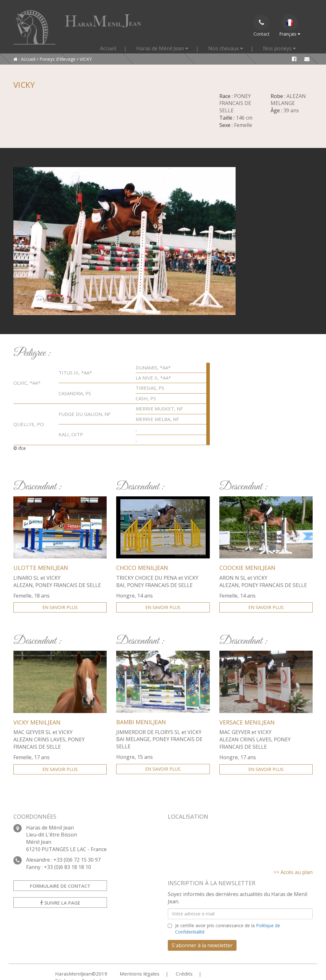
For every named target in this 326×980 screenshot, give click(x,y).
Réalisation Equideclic (217, 973)
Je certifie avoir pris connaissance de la (228, 929)
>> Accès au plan (293, 872)
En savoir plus (60, 607)
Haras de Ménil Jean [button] (162, 48)
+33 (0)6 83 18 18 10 (67, 867)
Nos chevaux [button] (226, 48)
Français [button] (290, 26)
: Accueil (24, 59)
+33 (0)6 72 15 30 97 (77, 860)
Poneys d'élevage (56, 59)
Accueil (108, 48)
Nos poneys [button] (279, 48)
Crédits (172, 973)
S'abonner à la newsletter (202, 945)
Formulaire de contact (60, 886)
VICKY (84, 59)
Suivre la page (60, 903)
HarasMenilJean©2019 (78, 973)
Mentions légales (131, 973)
